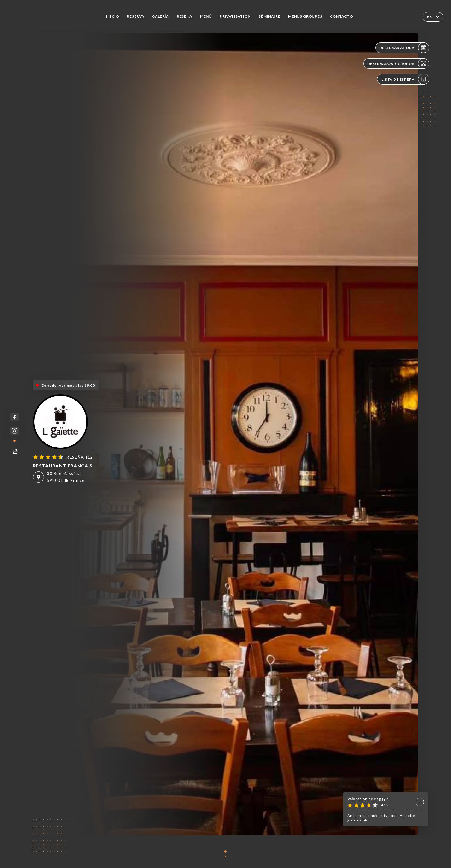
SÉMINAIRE (269, 16)
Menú (206, 16)
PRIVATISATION (235, 16)
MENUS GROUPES (305, 16)
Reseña (185, 16)
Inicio (113, 16)
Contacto (342, 16)
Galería (160, 16)
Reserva (136, 16)
